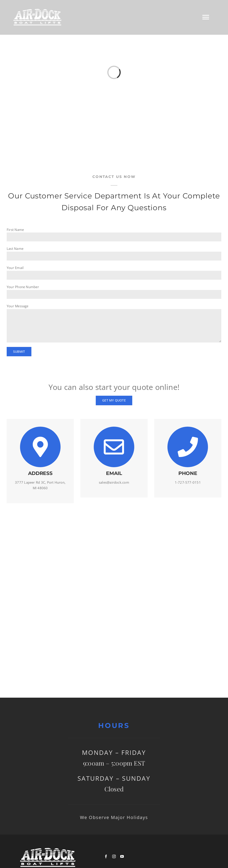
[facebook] (106, 856)
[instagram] (114, 856)
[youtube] (122, 856)
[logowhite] (48, 850)
